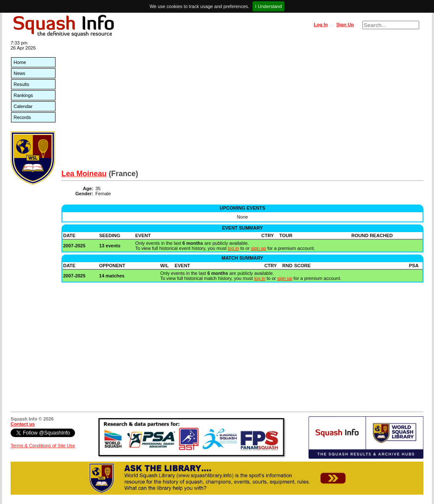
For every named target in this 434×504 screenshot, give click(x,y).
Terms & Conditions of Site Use (43, 446)
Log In (321, 25)
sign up (258, 248)
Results (21, 84)
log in (234, 248)
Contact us (23, 424)
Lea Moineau (84, 174)
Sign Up (345, 25)
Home (20, 62)
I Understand (268, 6)
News (19, 73)
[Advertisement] (242, 106)
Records (22, 117)
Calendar (23, 106)
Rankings (23, 95)
